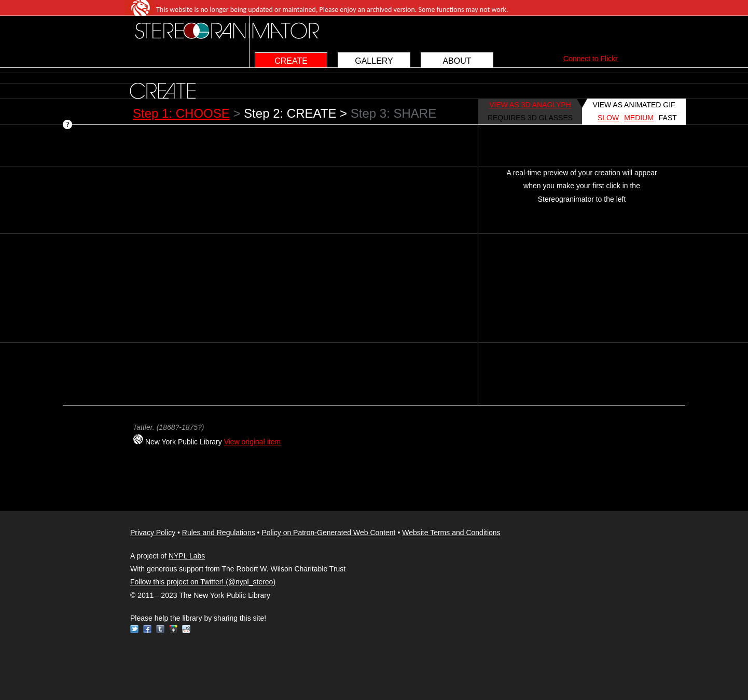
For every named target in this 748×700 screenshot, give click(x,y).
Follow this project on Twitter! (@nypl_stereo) (203, 582)
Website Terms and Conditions (451, 533)
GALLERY (374, 61)
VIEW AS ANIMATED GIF (634, 105)
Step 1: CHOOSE (181, 113)
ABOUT (457, 61)
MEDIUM (639, 118)
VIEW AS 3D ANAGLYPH (530, 105)
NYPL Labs (187, 556)
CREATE (291, 61)
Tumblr (160, 629)
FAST (668, 118)
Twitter (134, 629)
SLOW (608, 118)
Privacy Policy (153, 533)
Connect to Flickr (591, 59)
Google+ (173, 629)
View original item (252, 442)
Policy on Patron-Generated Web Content (328, 533)
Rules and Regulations (219, 533)
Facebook (147, 629)
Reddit (186, 629)
